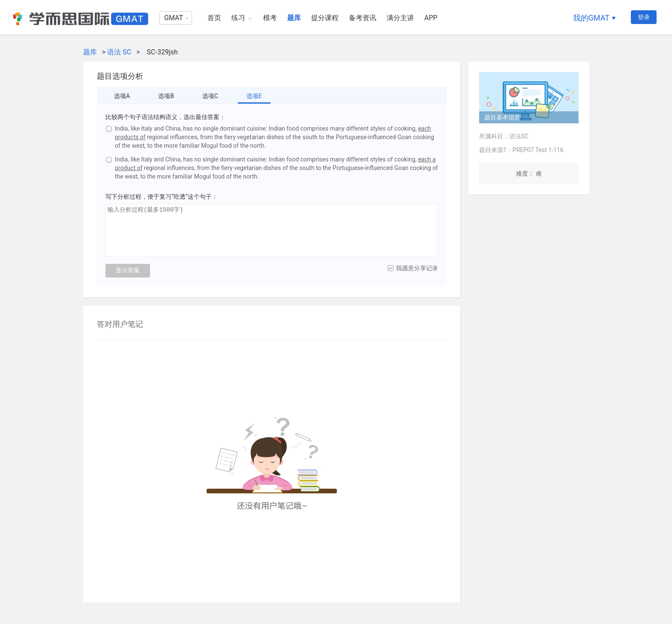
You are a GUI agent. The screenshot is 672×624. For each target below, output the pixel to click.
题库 (294, 18)
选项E (254, 96)
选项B (166, 96)
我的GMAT (591, 18)
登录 (644, 17)
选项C (210, 96)
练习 (238, 18)
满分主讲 (400, 18)
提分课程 (325, 18)
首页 (214, 18)
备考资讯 (363, 18)
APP (431, 18)
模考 (270, 18)
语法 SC (119, 52)
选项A (122, 96)
